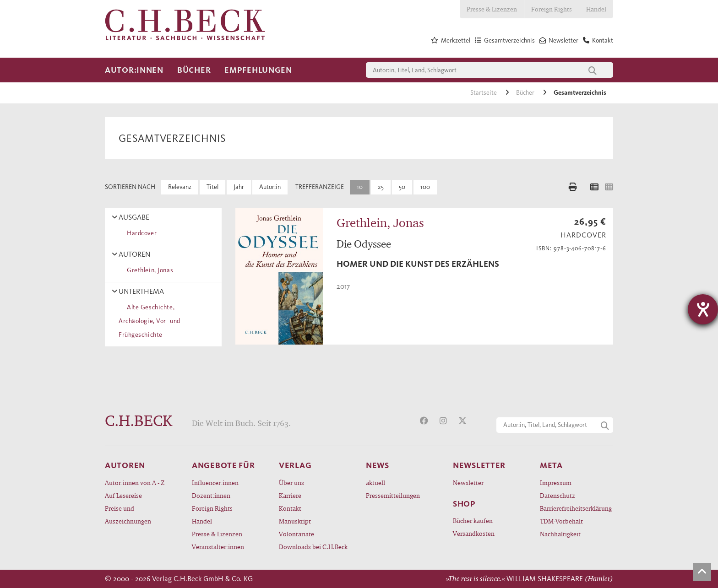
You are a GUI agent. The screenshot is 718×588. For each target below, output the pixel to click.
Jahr (239, 187)
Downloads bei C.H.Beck (313, 547)
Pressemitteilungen (393, 495)
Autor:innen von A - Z (135, 483)
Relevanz (180, 187)
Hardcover (140, 233)
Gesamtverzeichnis (580, 93)
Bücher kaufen (473, 521)
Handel (596, 9)
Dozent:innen (211, 495)
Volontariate (296, 534)
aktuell (375, 483)
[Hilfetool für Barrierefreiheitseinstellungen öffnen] (703, 309)
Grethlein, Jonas (148, 270)
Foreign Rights (552, 9)
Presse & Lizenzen (492, 9)
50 (402, 187)
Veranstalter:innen (218, 547)
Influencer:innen (215, 483)
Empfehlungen (258, 70)
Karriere (290, 495)
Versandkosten (474, 533)
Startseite (484, 93)
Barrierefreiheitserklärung (576, 508)
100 (425, 187)
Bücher (194, 70)
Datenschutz (558, 495)
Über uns (291, 483)
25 (381, 187)
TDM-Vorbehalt (561, 521)
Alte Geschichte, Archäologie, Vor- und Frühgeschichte (150, 321)
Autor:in (270, 187)
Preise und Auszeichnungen (128, 515)
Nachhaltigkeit (560, 534)
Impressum (556, 483)
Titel (212, 187)
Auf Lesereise (123, 495)
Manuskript (295, 521)
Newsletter (468, 483)
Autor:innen (134, 70)
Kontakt (290, 508)
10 (360, 187)
